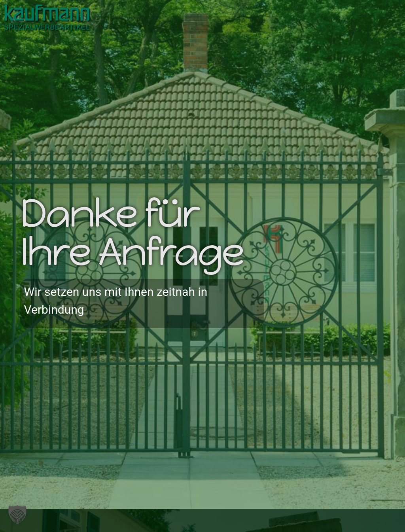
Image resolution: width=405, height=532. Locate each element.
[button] (274, 22)
